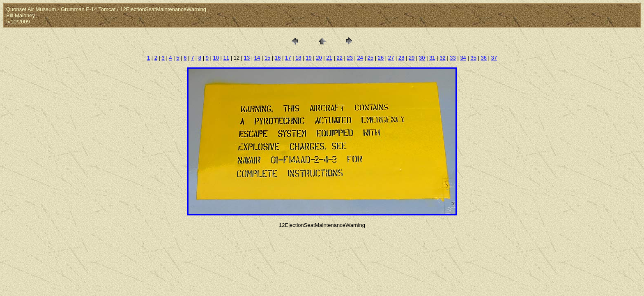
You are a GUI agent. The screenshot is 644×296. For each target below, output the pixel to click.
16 (278, 58)
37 (494, 58)
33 (453, 58)
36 (484, 58)
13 (247, 58)
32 (442, 58)
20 (319, 58)
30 (422, 58)
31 (432, 58)
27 (391, 58)
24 (360, 58)
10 (216, 58)
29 (412, 58)
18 (298, 58)
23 (350, 58)
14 (257, 58)
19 (308, 58)
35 (473, 58)
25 (370, 58)
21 (329, 58)
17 (288, 58)
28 (401, 58)
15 (267, 58)
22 (339, 58)
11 (226, 58)
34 (463, 58)
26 (381, 58)
